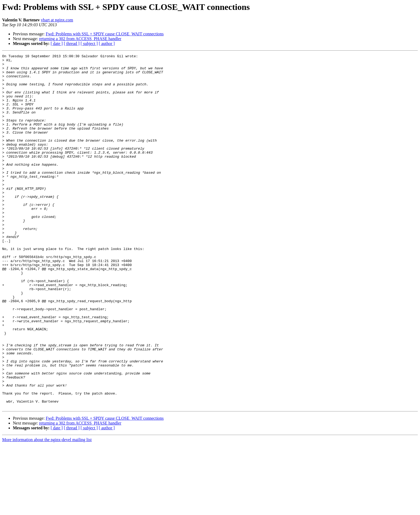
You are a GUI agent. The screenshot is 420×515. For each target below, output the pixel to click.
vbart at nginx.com (57, 20)
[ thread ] (72, 43)
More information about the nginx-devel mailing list (47, 510)
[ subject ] (89, 43)
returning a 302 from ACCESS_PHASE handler (80, 39)
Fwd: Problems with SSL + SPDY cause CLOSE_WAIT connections (105, 34)
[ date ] (57, 43)
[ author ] (107, 43)
